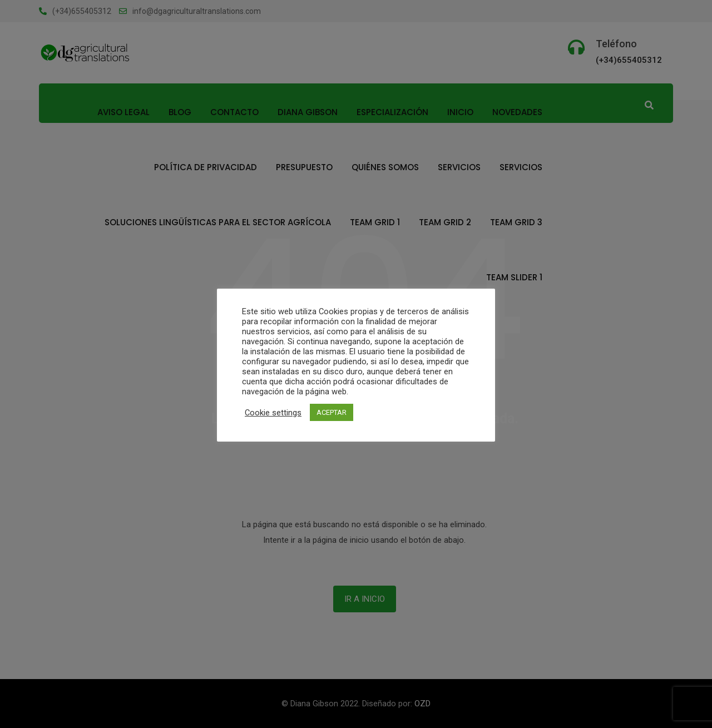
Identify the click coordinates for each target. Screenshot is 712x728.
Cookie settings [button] (273, 413)
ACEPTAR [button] (332, 412)
